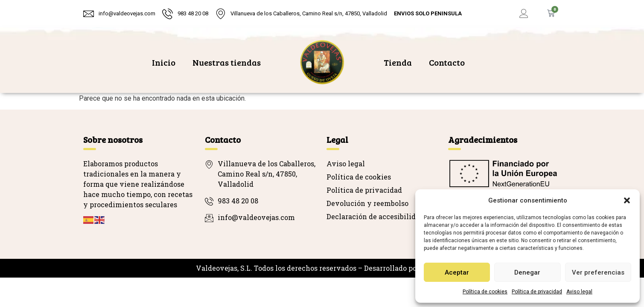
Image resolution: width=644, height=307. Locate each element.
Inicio (164, 62)
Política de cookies (485, 292)
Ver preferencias (598, 272)
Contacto (447, 62)
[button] (627, 200)
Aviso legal (579, 292)
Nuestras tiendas (227, 62)
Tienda (398, 62)
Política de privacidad (537, 292)
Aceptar (457, 272)
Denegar (527, 272)
